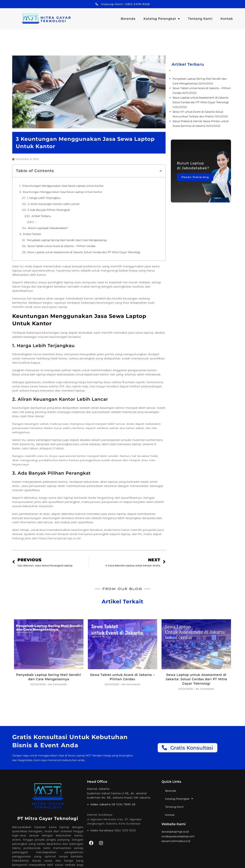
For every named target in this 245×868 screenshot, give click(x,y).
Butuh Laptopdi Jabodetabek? (48, 228)
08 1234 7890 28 (124, 804)
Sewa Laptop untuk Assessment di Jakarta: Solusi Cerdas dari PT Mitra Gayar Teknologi (84, 252)
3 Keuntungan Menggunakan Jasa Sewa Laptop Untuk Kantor (63, 186)
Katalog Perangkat (162, 19)
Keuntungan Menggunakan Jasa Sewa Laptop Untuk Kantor (63, 192)
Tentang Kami (200, 19)
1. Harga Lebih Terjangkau (44, 198)
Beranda (128, 19)
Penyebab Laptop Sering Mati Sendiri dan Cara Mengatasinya (67, 240)
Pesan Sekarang (195, 177)
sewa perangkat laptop (50, 307)
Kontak (227, 19)
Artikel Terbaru (41, 216)
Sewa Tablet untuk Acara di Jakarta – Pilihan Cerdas (61, 246)
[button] (161, 171)
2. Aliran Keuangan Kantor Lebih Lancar (54, 204)
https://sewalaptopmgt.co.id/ (60, 538)
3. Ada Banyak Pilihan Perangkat (49, 210)
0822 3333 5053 (125, 830)
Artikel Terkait (32, 234)
